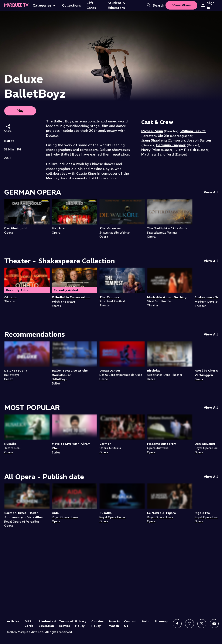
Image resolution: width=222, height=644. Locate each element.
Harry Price (151, 150)
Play (20, 111)
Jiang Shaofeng (154, 140)
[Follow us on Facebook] (177, 624)
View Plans (182, 5)
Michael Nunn (152, 131)
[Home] (16, 5)
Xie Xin (163, 136)
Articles (13, 621)
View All (211, 192)
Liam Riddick (186, 150)
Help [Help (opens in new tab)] (146, 621)
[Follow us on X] (202, 624)
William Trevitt (193, 131)
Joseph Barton (199, 140)
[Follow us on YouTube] (214, 624)
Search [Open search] (155, 5)
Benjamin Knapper (171, 145)
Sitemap (161, 621)
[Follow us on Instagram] (189, 624)
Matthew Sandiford (158, 154)
